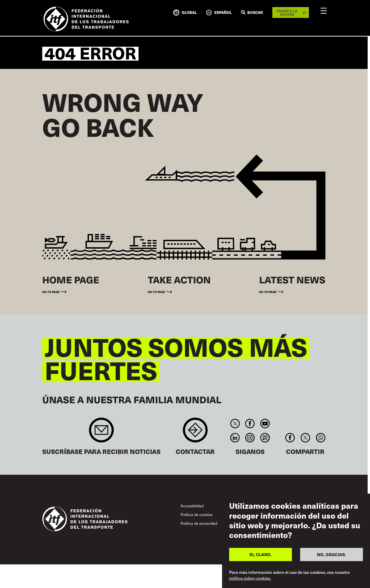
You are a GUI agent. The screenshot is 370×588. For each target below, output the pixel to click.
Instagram (250, 438)
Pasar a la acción (287, 13)
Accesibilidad (192, 506)
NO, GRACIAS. (332, 554)
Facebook (250, 424)
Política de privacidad (199, 523)
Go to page (51, 292)
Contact (195, 432)
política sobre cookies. (250, 578)
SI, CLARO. (261, 554)
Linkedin (235, 438)
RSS (265, 438)
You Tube (265, 424)
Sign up (101, 432)
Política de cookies (197, 514)
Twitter (235, 424)
